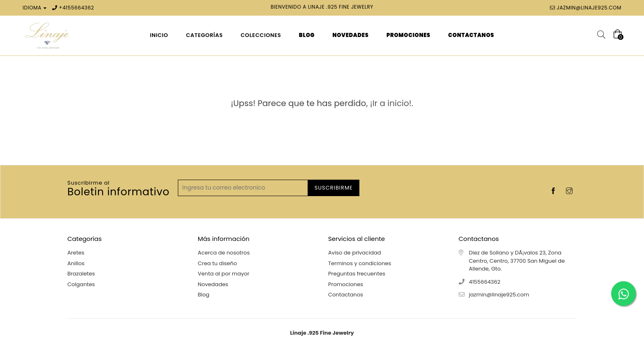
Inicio (159, 35)
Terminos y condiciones (360, 263)
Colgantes (81, 284)
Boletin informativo (118, 189)
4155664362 (78, 8)
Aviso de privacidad (355, 253)
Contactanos (346, 295)
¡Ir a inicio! (391, 103)
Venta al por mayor (224, 274)
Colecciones (261, 35)
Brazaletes (81, 274)
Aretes (76, 253)
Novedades (213, 284)
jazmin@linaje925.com (589, 8)
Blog (204, 295)
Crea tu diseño (217, 263)
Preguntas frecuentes (357, 274)
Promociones (346, 284)
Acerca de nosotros (224, 253)
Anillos (76, 263)
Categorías (205, 35)
